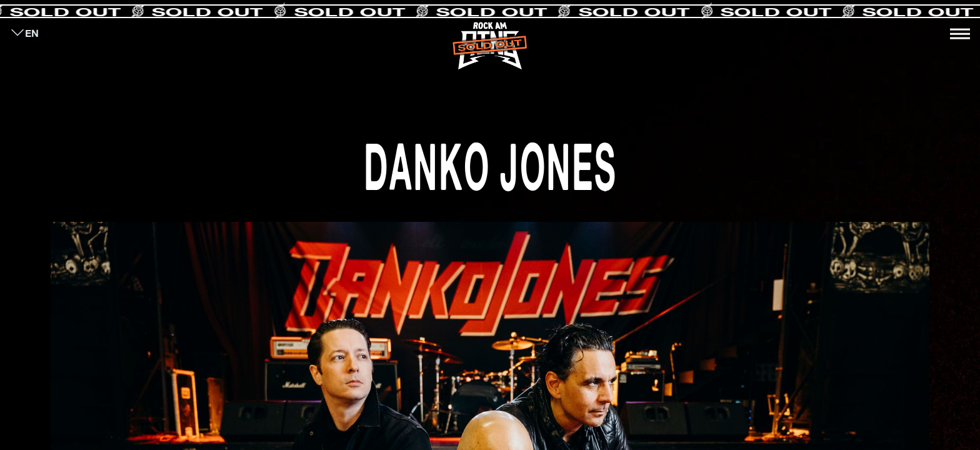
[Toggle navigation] (960, 34)
